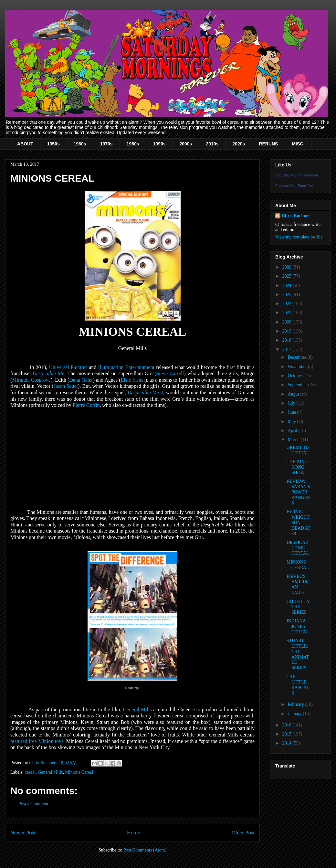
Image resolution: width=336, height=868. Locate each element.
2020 (288, 322)
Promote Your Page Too (294, 185)
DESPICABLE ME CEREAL (298, 548)
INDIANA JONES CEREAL (298, 626)
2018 (288, 340)
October (295, 376)
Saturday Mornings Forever (297, 175)
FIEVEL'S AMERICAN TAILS (298, 584)
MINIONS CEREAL (298, 565)
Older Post (243, 833)
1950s (53, 144)
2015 (288, 734)
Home (134, 833)
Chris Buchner (296, 216)
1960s (80, 144)
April (293, 431)
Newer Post (23, 833)
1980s (133, 144)
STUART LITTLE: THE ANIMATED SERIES (298, 654)
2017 (288, 349)
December (297, 357)
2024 (288, 286)
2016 (288, 725)
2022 (288, 304)
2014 (288, 743)
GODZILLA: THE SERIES (299, 607)
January (295, 714)
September (298, 385)
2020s (239, 144)
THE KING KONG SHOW (297, 467)
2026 (288, 267)
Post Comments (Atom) (145, 850)
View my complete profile (299, 237)
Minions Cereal (79, 772)
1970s (106, 144)
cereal (30, 772)
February (296, 704)
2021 (288, 313)
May (292, 422)
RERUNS (268, 144)
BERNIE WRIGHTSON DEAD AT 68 (298, 523)
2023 (288, 295)
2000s (186, 144)
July (292, 403)
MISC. (298, 144)
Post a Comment (33, 804)
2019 (288, 331)
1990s (159, 144)
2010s (212, 144)
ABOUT (25, 144)
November (298, 367)
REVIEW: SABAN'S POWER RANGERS (298, 492)
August (295, 394)
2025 (288, 276)
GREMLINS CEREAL (298, 450)
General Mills (50, 772)
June (292, 412)
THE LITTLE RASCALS (298, 685)
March (294, 440)
